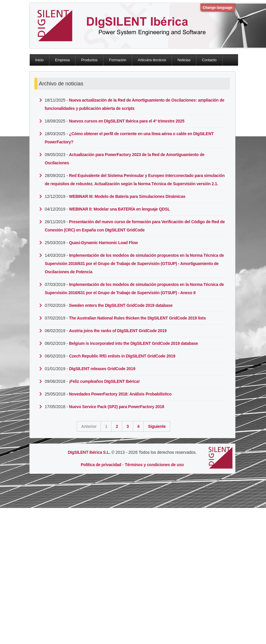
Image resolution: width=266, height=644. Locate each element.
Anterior (89, 426)
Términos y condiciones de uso (154, 465)
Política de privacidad (101, 465)
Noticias (184, 60)
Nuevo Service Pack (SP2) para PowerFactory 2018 (117, 407)
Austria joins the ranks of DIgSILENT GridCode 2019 (118, 331)
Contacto (209, 60)
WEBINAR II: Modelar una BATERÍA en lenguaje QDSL (119, 209)
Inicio (40, 60)
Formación (118, 60)
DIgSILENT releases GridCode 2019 (102, 369)
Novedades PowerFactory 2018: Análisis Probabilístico (120, 394)
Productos (89, 60)
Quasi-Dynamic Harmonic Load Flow (103, 243)
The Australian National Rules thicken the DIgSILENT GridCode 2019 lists (137, 318)
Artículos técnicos (152, 60)
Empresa (62, 60)
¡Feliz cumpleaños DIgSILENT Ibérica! (104, 381)
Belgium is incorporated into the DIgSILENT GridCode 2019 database (134, 343)
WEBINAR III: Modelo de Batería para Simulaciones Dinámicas (127, 196)
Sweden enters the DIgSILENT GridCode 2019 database (121, 305)
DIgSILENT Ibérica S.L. (89, 452)
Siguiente (157, 426)
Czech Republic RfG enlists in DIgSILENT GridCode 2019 (122, 356)
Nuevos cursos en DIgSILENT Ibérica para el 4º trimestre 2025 (127, 121)
